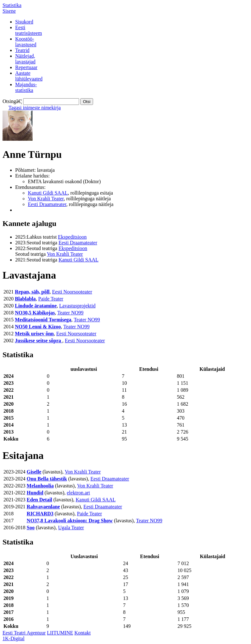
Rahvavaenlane (43, 507)
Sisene (9, 11)
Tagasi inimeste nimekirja (35, 108)
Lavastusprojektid (77, 306)
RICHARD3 (40, 514)
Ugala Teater (71, 528)
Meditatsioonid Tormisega (43, 320)
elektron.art (78, 493)
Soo (31, 528)
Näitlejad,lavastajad (25, 59)
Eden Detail (39, 500)
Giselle (34, 472)
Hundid (35, 493)
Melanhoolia (40, 486)
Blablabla (25, 299)
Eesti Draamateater (47, 204)
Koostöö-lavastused (26, 42)
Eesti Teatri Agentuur (24, 633)
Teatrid (22, 50)
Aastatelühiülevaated (29, 76)
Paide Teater (51, 299)
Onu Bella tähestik (47, 479)
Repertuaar (26, 67)
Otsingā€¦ (12, 101)
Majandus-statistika (26, 87)
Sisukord (24, 22)
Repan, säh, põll (32, 292)
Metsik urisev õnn (34, 334)
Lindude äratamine (36, 306)
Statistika (12, 5)
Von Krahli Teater (46, 199)
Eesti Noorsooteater (72, 292)
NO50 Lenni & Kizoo (38, 327)
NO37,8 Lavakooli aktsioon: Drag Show (70, 521)
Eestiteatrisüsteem (28, 30)
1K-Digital (13, 638)
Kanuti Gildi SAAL (48, 193)
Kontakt (83, 633)
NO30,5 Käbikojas (35, 313)
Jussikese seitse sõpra (39, 341)
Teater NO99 (70, 313)
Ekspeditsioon (72, 237)
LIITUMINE (60, 633)
